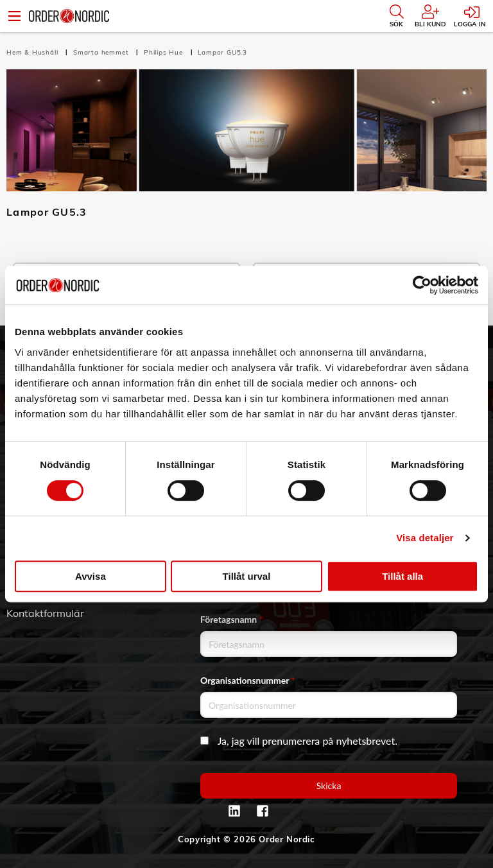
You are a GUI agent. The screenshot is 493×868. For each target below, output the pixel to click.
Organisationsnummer (248, 680)
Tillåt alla (402, 576)
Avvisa (91, 576)
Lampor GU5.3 (222, 52)
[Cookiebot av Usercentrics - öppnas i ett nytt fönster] (422, 285)
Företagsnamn (232, 619)
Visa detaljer (425, 538)
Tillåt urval (247, 576)
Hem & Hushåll (33, 52)
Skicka (329, 786)
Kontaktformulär (45, 613)
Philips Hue (165, 52)
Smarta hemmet (102, 52)
